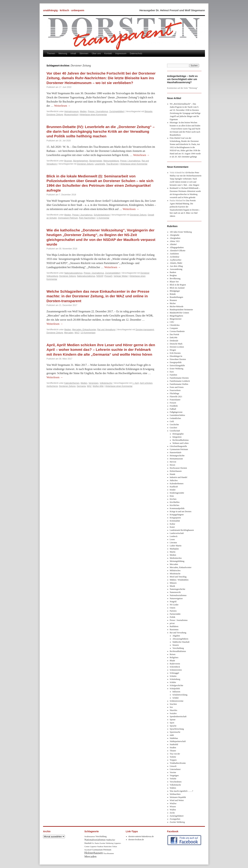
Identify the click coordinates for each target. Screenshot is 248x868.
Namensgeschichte (178, 589)
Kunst (172, 527)
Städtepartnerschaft (178, 741)
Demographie (178, 434)
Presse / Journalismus (98, 111)
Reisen (173, 654)
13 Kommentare (88, 333)
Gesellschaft (175, 431)
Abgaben (176, 636)
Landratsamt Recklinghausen (182, 530)
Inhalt (73, 53)
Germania (81, 386)
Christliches (175, 325)
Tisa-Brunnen (112, 164)
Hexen (172, 465)
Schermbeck (175, 667)
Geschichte (174, 425)
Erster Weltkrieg (177, 369)
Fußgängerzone (176, 412)
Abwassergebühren (180, 639)
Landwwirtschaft (177, 533)
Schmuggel (174, 673)
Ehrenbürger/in (176, 356)
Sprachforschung (177, 729)
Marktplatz (174, 549)
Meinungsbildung (111, 161)
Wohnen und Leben (180, 443)
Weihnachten (175, 794)
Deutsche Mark (176, 344)
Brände (173, 294)
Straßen (173, 748)
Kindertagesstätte (177, 493)
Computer (174, 328)
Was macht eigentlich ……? (181, 791)
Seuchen (173, 704)
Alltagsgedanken (177, 247)
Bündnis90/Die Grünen (179, 313)
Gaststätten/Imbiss (177, 415)
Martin (173, 552)
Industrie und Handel (179, 477)
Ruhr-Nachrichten (87, 218)
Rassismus (174, 630)
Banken (173, 272)
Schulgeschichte (177, 685)
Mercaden (69, 333)
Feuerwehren (175, 390)
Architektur (175, 257)
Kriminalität (175, 521)
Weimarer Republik (178, 797)
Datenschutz (136, 53)
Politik (173, 617)
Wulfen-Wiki (98, 386)
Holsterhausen (176, 471)
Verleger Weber (121, 276)
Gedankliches (175, 418)
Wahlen (173, 788)
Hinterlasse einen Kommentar (93, 115)
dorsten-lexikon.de (136, 840)
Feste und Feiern (177, 387)
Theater (173, 751)
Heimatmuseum (71, 111)
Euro (172, 372)
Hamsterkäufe (176, 452)
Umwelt (173, 766)
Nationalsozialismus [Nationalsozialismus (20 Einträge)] (95, 840)
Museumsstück (71, 115)
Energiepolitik (176, 362)
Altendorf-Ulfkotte (178, 251)
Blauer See (174, 282)
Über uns (96, 53)
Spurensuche (175, 732)
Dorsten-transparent (145, 330)
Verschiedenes (176, 782)
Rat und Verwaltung (106, 330)
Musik (172, 586)
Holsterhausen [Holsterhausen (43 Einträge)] (94, 853)
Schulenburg (175, 679)
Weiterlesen (62, 106)
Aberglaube (175, 235)
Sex (171, 707)
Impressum (121, 53)
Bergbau (173, 275)
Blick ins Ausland (177, 288)
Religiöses (174, 657)
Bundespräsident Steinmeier (181, 310)
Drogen (173, 350)
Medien (83, 111)
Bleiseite (148, 111)
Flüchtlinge (175, 393)
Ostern (173, 608)
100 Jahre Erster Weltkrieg (181, 232)
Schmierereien (176, 670)
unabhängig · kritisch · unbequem (64, 10)
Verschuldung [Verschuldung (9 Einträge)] (101, 837)
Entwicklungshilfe (177, 365)
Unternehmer (175, 769)
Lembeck (174, 536)
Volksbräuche (106, 383)
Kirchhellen (175, 502)
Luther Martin (176, 546)
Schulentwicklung (102, 215)
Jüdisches (174, 480)
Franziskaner (175, 400)
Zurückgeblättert (117, 111)
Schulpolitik (175, 689)
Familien (174, 375)
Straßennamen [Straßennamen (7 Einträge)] (90, 837)
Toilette (173, 757)
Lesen (172, 539)
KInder (173, 490)
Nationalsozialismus (73, 273)
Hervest (173, 462)
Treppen (173, 760)
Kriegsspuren (175, 518)
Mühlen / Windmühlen (179, 580)
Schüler (173, 682)
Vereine (173, 772)
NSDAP (100, 276)
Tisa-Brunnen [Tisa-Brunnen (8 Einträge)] (109, 853)
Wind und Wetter (177, 800)
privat (172, 623)
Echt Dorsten (175, 353)
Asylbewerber (176, 260)
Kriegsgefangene (177, 515)
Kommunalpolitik (177, 508)
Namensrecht (175, 592)
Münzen (173, 583)
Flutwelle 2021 (176, 397)
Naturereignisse (176, 598)
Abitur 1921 (175, 241)
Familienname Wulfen (179, 384)
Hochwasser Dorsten (178, 468)
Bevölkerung (175, 279)
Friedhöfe (174, 406)
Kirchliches (175, 505)
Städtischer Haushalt (181, 642)
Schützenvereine (177, 701)
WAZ (77, 333)
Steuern (176, 645)
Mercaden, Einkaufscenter (84, 330)
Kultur (172, 524)
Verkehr (173, 779)
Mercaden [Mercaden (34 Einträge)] (90, 856)
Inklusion (176, 692)
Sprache (173, 726)
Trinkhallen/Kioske (178, 763)
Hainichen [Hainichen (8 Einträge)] (108, 846)
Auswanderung (176, 269)
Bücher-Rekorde (177, 306)
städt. (172, 735)
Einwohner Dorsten (178, 359)
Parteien (173, 611)
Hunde (173, 474)
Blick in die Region (178, 285)
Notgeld (173, 602)
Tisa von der (175, 754)
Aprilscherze (52, 386)
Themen (51, 53)
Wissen (173, 807)
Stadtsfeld (174, 744)
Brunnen (68, 161)
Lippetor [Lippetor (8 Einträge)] (93, 846)
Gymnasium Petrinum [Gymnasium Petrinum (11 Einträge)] (102, 850)
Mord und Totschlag (178, 577)
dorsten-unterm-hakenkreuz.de (141, 836)
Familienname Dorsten (179, 378)
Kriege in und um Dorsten (181, 511)
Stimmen (84, 53)
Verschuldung (178, 648)
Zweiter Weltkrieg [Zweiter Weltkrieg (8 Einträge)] (107, 843)
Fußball (173, 409)
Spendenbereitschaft (178, 716)
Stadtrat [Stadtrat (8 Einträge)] (100, 846)
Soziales (173, 713)
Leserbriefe (100, 164)
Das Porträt (174, 334)
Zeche (172, 813)
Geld (172, 421)
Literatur (173, 543)
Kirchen (173, 499)
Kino (172, 496)
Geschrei (174, 428)
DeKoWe (174, 338)
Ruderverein (175, 664)
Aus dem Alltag (176, 266)
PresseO (108, 276)
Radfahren (174, 626)
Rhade (172, 661)
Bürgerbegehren (81, 161)
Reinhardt (174, 188)
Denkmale (174, 341)
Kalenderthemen (72, 383)
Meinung (63, 53)
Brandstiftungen (176, 297)
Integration (177, 437)
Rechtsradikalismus (180, 440)
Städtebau (174, 738)
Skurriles (174, 710)
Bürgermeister (96, 161)
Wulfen (173, 810)
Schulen (173, 676)
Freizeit (173, 403)
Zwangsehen (175, 819)
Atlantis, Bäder (176, 263)
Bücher (173, 303)
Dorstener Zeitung (55, 115)
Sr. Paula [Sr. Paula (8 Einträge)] (96, 843)
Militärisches (175, 570)
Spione (173, 720)
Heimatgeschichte (177, 456)
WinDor (173, 803)
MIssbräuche (175, 574)
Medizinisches (176, 558)
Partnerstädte (175, 614)
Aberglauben (175, 238)
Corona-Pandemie (177, 331)
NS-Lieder (174, 605)
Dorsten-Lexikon (177, 347)
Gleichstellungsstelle (178, 446)
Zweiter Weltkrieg (177, 822)
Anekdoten (174, 254)
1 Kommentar (103, 218)
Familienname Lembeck (180, 381)
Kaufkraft (174, 487)
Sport (172, 723)
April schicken (146, 383)
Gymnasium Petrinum (68, 218)
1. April (136, 383)
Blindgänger (175, 291)
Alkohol (173, 244)
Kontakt (108, 53)
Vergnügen (94, 383)
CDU (172, 322)
